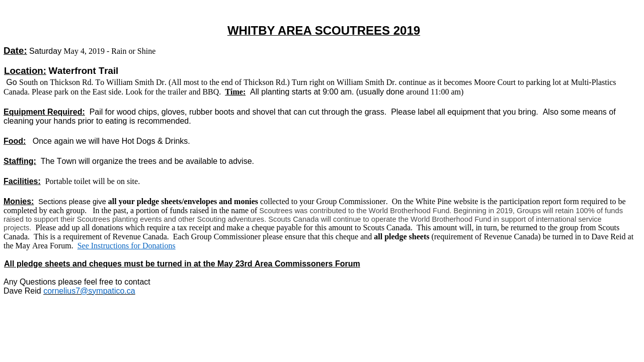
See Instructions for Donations (127, 246)
